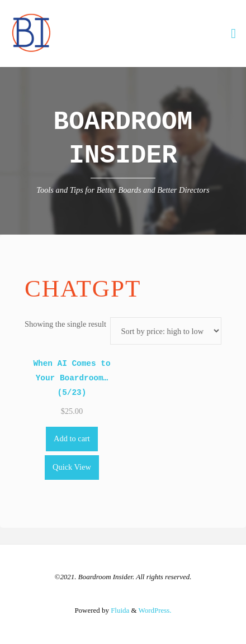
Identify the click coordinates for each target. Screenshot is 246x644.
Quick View (72, 467)
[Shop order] (166, 331)
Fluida (119, 610)
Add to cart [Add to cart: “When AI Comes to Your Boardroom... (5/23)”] (72, 438)
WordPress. (155, 610)
